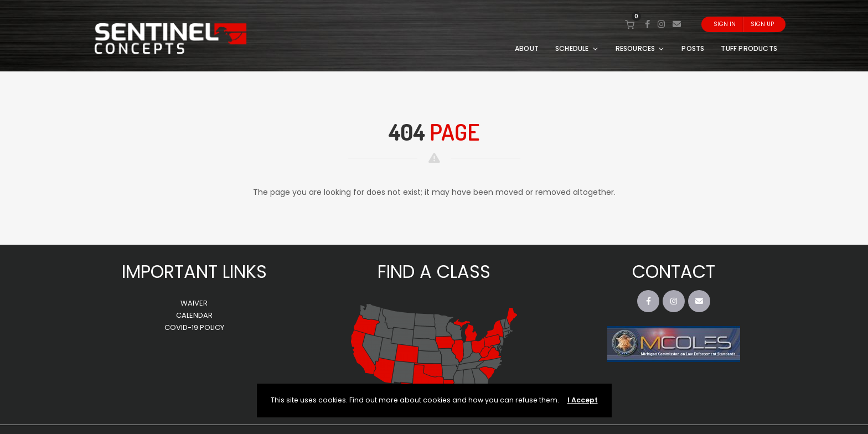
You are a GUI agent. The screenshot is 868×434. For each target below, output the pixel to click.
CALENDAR (194, 315)
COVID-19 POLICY (194, 327)
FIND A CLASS (434, 272)
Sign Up (762, 24)
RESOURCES (640, 48)
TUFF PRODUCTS (749, 48)
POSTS (693, 48)
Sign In (725, 24)
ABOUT (527, 48)
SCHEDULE (577, 48)
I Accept (583, 400)
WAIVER (194, 303)
